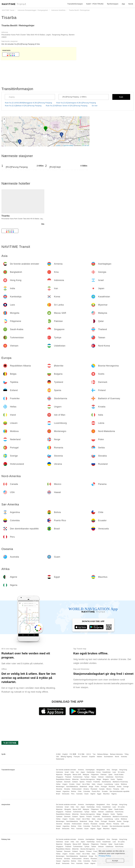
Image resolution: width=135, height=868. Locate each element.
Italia (94, 784)
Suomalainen (109, 757)
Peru (73, 794)
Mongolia (68, 775)
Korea (99, 772)
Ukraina (86, 789)
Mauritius (106, 794)
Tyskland (59, 782)
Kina (108, 770)
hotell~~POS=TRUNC (95, 4)
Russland (94, 789)
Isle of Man (86, 784)
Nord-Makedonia (72, 787)
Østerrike (75, 779)
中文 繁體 (73, 754)
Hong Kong (123, 770)
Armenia (81, 770)
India (72, 772)
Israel (67, 772)
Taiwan (94, 777)
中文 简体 (81, 754)
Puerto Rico (96, 791)
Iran (77, 772)
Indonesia (59, 772)
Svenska (124, 757)
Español (92, 757)
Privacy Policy (105, 856)
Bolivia (74, 791)
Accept (115, 861)
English (65, 754)
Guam (86, 794)
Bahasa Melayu (103, 754)
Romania (112, 787)
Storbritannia (106, 782)
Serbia (119, 787)
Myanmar (59, 775)
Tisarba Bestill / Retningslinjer (18, 26)
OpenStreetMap (68, 145)
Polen (97, 787)
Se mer (95, 106)
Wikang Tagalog (66, 757)
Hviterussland (77, 789)
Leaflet (58, 145)
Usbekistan (109, 777)
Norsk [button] (131, 4)
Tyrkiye (87, 777)
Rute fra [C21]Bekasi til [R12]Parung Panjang (23, 106)
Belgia (99, 779)
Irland (78, 784)
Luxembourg (109, 784)
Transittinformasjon (75, 4)
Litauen (100, 784)
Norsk (117, 757)
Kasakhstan (107, 772)
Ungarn (65, 784)
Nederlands (60, 759)
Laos (114, 772)
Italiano (100, 757)
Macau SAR (77, 775)
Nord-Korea (119, 777)
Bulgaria (106, 779)
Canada (102, 789)
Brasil (58, 794)
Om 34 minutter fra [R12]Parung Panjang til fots (21, 44)
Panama (116, 789)
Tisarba (9, 17)
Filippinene (95, 775)
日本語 (58, 754)
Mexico (109, 789)
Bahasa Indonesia (116, 754)
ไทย (94, 754)
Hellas (58, 784)
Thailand (68, 777)
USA (122, 789)
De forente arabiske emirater (66, 770)
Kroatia (72, 784)
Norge (91, 787)
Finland (89, 782)
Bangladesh (101, 770)
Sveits (113, 779)
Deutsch (85, 757)
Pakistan (104, 775)
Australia (79, 794)
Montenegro (60, 787)
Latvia (117, 784)
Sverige (126, 787)
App (123, 4)
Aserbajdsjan (90, 770)
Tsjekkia (120, 779)
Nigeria (114, 794)
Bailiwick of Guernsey (120, 782)
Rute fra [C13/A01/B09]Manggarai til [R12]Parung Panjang (28, 103)
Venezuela (66, 794)
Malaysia (86, 775)
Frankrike (97, 782)
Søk (121, 97)
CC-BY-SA (86, 145)
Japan (83, 772)
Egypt (99, 794)
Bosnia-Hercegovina (88, 779)
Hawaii (58, 791)
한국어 (89, 754)
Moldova (124, 784)
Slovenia (59, 789)
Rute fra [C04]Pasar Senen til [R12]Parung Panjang (67, 106)
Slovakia (67, 789)
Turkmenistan (78, 777)
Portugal (104, 787)
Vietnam (101, 777)
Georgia (115, 770)
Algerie (93, 794)
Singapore (60, 777)
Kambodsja (91, 772)
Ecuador (105, 791)
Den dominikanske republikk (120, 791)
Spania (82, 782)
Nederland (83, 787)
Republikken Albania (63, 779)
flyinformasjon (113, 4)
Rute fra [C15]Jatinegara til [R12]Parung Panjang (76, 103)
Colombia (87, 791)
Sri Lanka (121, 772)
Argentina (66, 791)
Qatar (110, 775)
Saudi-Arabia (119, 775)
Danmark (67, 782)
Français (77, 757)
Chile (80, 791)
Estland (75, 782)
